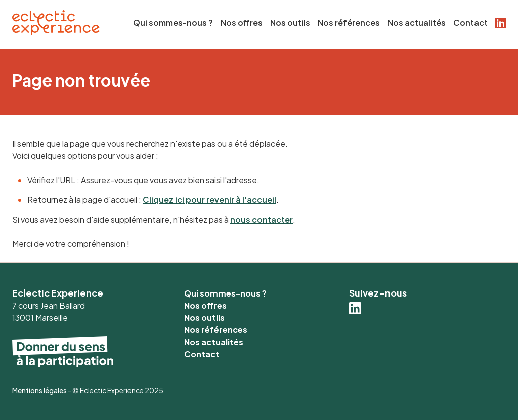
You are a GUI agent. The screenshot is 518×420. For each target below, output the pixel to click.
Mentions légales (39, 390)
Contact (470, 23)
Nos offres (242, 23)
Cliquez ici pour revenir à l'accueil (209, 200)
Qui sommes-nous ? (173, 23)
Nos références (349, 23)
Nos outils (290, 23)
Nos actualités (417, 23)
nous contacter (262, 219)
